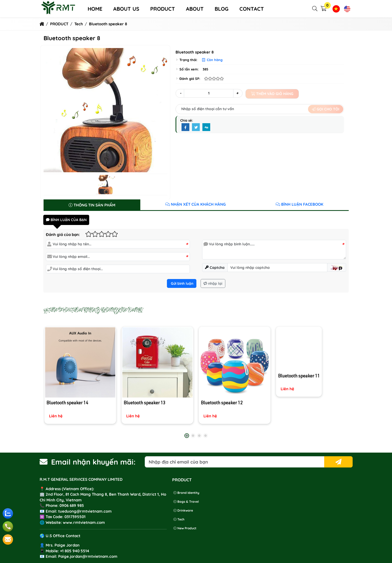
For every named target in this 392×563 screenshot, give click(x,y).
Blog (222, 9)
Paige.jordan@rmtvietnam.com (88, 556)
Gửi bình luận (182, 283)
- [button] (180, 93)
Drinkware (183, 510)
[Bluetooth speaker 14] (80, 374)
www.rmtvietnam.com (84, 522)
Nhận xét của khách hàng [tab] (195, 204)
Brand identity (186, 493)
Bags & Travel (186, 502)
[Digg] (206, 127)
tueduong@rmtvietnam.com (85, 511)
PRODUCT (163, 9)
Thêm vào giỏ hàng (272, 94)
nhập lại (213, 283)
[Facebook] (185, 127)
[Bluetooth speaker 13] (157, 375)
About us (126, 9)
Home (95, 9)
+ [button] (237, 93)
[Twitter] (196, 127)
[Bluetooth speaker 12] (234, 375)
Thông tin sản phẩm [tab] (92, 205)
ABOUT (195, 9)
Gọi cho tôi (326, 109)
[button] (315, 9)
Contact (252, 9)
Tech (179, 519)
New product (185, 528)
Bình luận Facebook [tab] (300, 204)
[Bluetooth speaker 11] (312, 361)
